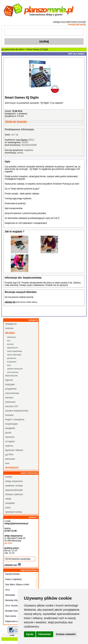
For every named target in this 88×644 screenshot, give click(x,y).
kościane (9, 415)
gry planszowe (8, 49)
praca (8, 508)
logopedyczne (12, 348)
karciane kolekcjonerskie (17, 411)
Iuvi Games (22, 140)
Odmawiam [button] (45, 634)
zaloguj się (58, 22)
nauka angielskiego (15, 351)
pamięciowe (12, 358)
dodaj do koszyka (16, 122)
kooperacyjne (11, 424)
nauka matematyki (14, 355)
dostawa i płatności (14, 494)
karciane (10, 344)
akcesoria (10, 437)
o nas (12, 635)
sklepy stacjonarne (14, 481)
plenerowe (10, 459)
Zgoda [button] (30, 634)
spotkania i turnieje (14, 486)
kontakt (9, 477)
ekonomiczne (11, 376)
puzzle (8, 433)
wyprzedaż (12, 468)
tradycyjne (10, 384)
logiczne (9, 380)
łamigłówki (10, 428)
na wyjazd (10, 441)
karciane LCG (12, 406)
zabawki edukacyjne (15, 369)
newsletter (10, 503)
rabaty (8, 499)
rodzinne (9, 328)
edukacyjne (11, 337)
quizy (9, 365)
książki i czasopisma (15, 420)
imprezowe (10, 402)
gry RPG (9, 455)
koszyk (82, 22)
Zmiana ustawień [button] (66, 634)
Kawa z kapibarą (13, 579)
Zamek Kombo (13, 574)
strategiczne (11, 324)
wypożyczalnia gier (14, 490)
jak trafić (8, 543)
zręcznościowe (13, 372)
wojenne (9, 446)
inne (9, 341)
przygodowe (12, 362)
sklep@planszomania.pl (16, 524)
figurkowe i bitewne (14, 450)
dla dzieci (20, 49)
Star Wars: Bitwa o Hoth (17, 585)
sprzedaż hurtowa (14, 512)
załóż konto (71, 22)
